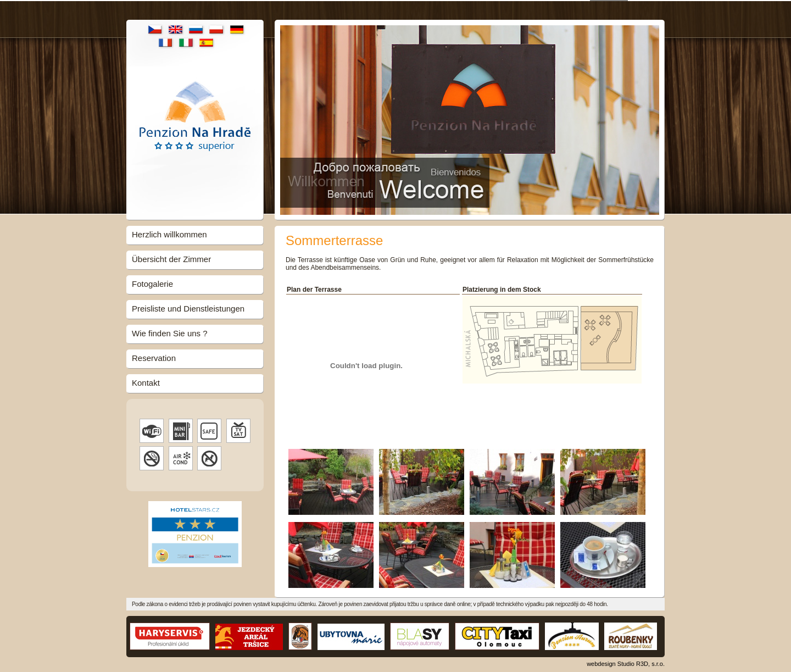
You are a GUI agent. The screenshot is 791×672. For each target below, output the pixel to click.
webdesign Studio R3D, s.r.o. (626, 663)
